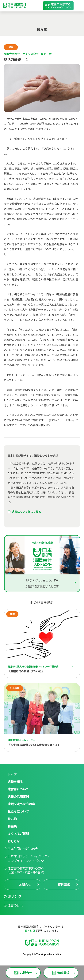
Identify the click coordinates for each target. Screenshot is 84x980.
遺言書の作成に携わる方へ (26, 870)
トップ (12, 774)
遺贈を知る (15, 782)
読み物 (12, 819)
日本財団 (30, 931)
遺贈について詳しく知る (26, 512)
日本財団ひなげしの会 (23, 849)
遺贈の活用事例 (18, 796)
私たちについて (18, 811)
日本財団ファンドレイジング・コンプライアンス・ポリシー (29, 858)
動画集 (12, 826)
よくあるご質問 (18, 834)
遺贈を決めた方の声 (21, 804)
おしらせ (14, 841)
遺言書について (18, 789)
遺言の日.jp (15, 905)
